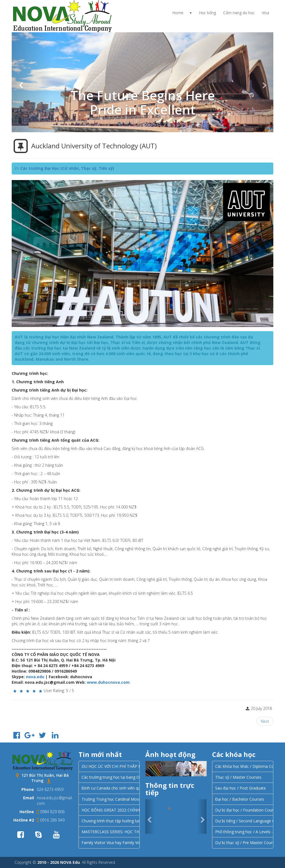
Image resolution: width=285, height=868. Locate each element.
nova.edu (35, 677)
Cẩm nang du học (239, 13)
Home (178, 13)
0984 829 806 (51, 812)
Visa (266, 13)
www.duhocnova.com (108, 682)
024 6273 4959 (50, 789)
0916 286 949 (51, 820)
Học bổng (207, 13)
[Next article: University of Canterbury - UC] (265, 721)
